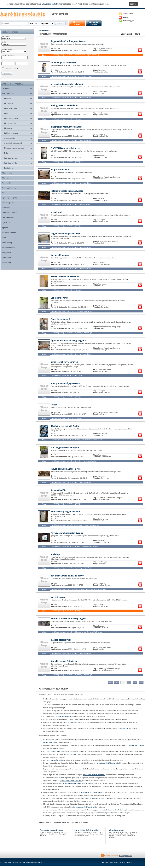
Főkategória (6, 36)
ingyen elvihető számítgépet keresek (69, 41)
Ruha (6, 153)
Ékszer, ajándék (10, 123)
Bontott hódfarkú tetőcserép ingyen (68, 618)
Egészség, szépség (11, 118)
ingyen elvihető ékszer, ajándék (110, 763)
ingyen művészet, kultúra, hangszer (91, 792)
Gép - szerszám (8, 218)
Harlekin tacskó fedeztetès (64, 661)
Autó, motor (8, 98)
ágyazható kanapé (60, 255)
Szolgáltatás (6, 253)
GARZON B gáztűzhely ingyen (65, 148)
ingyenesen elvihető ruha (99, 798)
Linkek (39, 862)
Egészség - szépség (9, 198)
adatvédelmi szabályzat (51, 4)
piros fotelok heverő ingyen (65, 362)
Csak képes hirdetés (12, 69)
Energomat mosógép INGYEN (66, 383)
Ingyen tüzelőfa (59, 490)
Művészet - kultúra (9, 233)
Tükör (54, 405)
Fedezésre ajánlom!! (61, 319)
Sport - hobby (7, 243)
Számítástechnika (11, 163)
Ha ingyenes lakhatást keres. (65, 105)
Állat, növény (9, 103)
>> (141, 683)
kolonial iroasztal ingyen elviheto (67, 191)
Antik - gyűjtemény (9, 188)
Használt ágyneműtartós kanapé (67, 127)
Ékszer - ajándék (8, 203)
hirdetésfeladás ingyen (64, 716)
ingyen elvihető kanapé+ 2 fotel (66, 469)
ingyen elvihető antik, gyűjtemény (58, 751)
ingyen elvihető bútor (69, 754)
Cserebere (6, 88)
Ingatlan (5, 228)
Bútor (6, 113)
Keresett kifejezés (8, 55)
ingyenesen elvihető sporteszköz (85, 807)
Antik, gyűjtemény (11, 108)
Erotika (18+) (7, 263)
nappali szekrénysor (61, 640)
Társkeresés (6, 258)
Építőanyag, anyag (11, 133)
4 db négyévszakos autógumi (65, 447)
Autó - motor (7, 183)
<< (110, 683)
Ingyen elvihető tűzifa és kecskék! (86, 830)
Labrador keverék (59, 298)
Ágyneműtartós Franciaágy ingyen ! (68, 341)
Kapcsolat (4, 862)
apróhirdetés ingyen (75, 722)
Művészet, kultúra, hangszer (14, 148)
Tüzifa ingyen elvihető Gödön (65, 426)
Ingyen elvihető (8, 93)
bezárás (133, 4)
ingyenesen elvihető (125, 728)
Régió (4, 42)
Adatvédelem (31, 862)
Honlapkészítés (126, 856)
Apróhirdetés (44, 30)
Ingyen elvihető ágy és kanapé (66, 234)
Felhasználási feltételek (17, 862)
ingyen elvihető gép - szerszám (71, 781)
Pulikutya (56, 554)
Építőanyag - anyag (9, 213)
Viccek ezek (57, 212)
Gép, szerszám (10, 138)
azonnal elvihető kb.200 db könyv (67, 576)
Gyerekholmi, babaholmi (13, 143)
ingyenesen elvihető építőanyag (94, 775)
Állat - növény (7, 178)
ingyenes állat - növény (136, 745)
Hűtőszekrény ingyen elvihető (65, 512)
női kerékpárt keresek (117, 830)
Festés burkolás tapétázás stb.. (66, 276)
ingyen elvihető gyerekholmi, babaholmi (79, 784)
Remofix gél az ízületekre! (63, 63)
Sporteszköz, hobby (11, 158)
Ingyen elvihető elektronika (53, 769)
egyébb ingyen (58, 597)
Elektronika (8, 128)
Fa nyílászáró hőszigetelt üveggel (67, 533)
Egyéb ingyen (9, 168)
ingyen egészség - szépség (55, 760)
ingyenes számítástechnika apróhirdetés (107, 810)
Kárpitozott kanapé (60, 170)
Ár (2, 61)
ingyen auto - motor (50, 743)
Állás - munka (7, 173)
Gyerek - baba (7, 223)
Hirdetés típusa (7, 49)
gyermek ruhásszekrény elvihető (67, 84)
